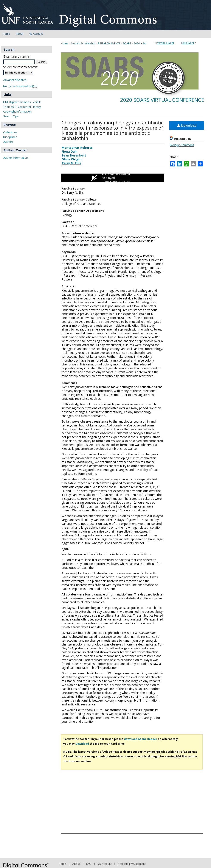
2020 (137, 43)
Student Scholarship (83, 43)
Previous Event (165, 43)
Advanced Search (15, 80)
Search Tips (11, 116)
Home (64, 43)
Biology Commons (182, 145)
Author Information (16, 158)
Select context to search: (20, 67)
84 (144, 43)
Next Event (188, 43)
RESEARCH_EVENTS (109, 43)
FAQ (89, 864)
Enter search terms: (17, 56)
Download (187, 125)
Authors (8, 142)
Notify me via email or (20, 86)
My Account (105, 864)
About (76, 864)
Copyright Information (17, 111)
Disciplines (10, 137)
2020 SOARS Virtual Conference (162, 100)
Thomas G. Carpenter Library (22, 107)
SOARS (127, 43)
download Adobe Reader (141, 739)
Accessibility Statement (132, 864)
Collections (10, 132)
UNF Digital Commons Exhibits (22, 102)
